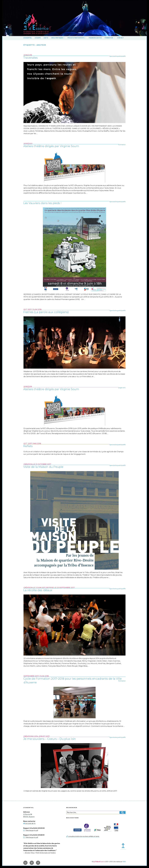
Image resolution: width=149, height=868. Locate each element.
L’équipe (38, 38)
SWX (124, 862)
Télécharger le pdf (31, 830)
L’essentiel (28, 38)
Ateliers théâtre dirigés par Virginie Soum (51, 146)
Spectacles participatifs (117, 56)
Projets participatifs (77, 38)
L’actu (46, 38)
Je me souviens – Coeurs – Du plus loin (50, 739)
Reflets (28, 446)
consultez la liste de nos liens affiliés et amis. (83, 836)
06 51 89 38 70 (29, 824)
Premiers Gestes (95, 38)
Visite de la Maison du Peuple (43, 467)
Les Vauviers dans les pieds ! (42, 203)
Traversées (30, 58)
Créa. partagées (58, 38)
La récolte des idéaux (38, 590)
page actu (122, 388)
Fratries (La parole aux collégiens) (46, 312)
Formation (110, 38)
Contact (120, 38)
